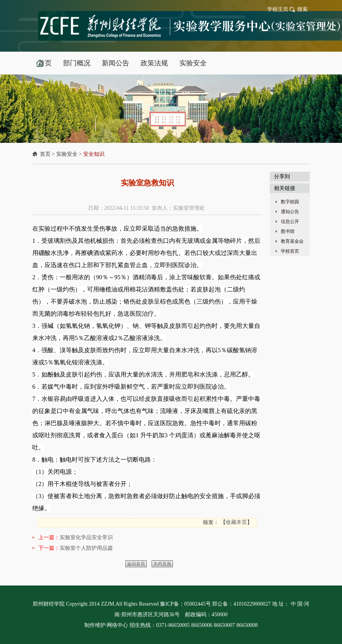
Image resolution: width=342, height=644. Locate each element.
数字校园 (290, 202)
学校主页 (278, 9)
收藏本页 (236, 522)
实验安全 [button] (193, 63)
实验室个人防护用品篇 (86, 548)
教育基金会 (292, 241)
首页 (45, 154)
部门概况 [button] (77, 63)
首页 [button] (45, 63)
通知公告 (290, 212)
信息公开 (290, 222)
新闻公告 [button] (116, 63)
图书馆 (288, 231)
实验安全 (67, 154)
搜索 (302, 9)
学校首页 (290, 251)
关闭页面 (162, 564)
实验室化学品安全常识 (86, 537)
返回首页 (136, 564)
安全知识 (94, 154)
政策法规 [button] (154, 63)
